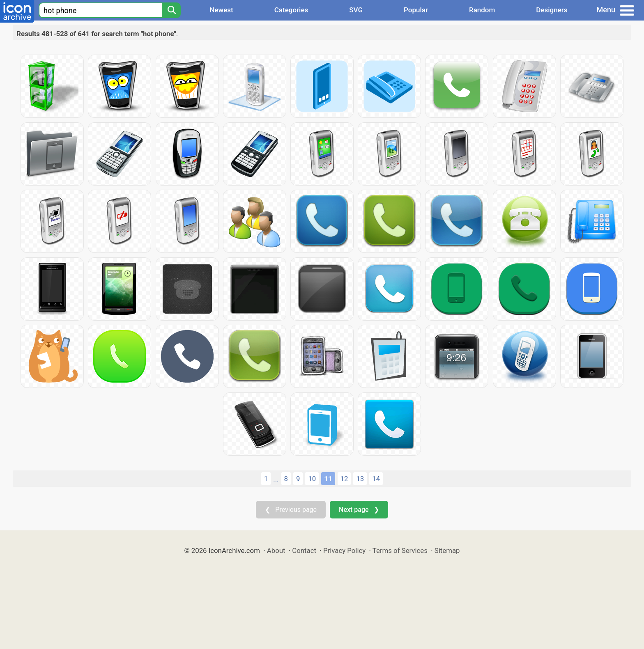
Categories (291, 10)
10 (312, 479)
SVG (356, 10)
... (276, 479)
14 (376, 479)
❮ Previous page (291, 510)
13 (360, 479)
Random (482, 10)
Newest (221, 10)
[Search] (171, 10)
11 (328, 479)
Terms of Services (400, 550)
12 (344, 479)
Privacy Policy (344, 550)
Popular (416, 10)
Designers (552, 10)
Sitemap (447, 550)
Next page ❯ (359, 510)
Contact (304, 550)
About (276, 550)
